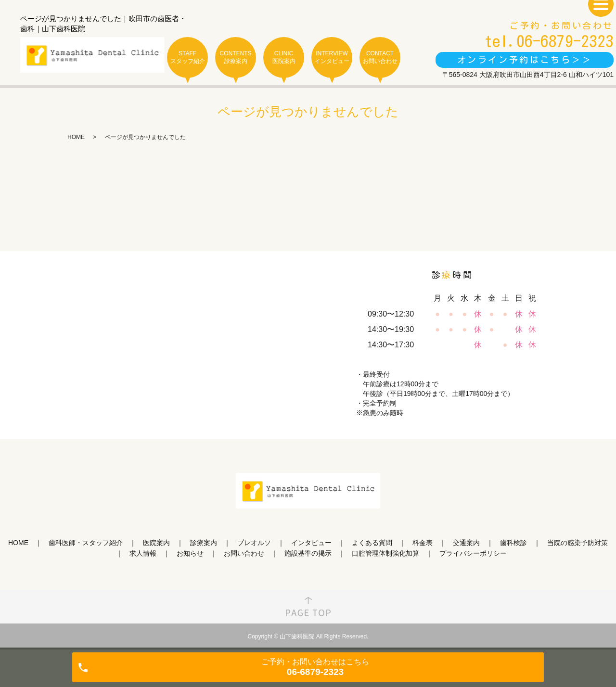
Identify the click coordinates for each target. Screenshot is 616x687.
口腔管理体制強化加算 (385, 553)
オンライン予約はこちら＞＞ (525, 60)
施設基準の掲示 (308, 553)
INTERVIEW (332, 57)
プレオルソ (254, 543)
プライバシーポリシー (473, 553)
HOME (76, 137)
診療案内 (204, 543)
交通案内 (466, 543)
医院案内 (156, 543)
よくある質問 (372, 543)
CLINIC (284, 57)
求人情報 (143, 553)
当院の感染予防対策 (577, 543)
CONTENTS (236, 57)
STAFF (187, 57)
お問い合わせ (244, 553)
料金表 (423, 543)
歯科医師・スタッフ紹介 (86, 543)
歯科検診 (513, 543)
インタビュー (311, 543)
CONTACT (380, 57)
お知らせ (190, 553)
